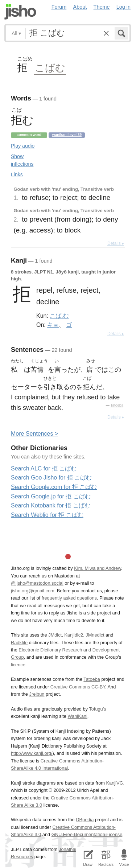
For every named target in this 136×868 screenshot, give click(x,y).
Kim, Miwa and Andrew (97, 568)
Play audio (23, 146)
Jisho (20, 12)
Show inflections (22, 160)
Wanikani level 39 (67, 135)
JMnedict (95, 635)
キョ (53, 325)
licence (18, 665)
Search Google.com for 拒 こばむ (54, 487)
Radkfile (19, 643)
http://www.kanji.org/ (32, 753)
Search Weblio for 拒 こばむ (47, 515)
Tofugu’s (97, 709)
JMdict (55, 635)
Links (17, 174)
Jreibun (37, 694)
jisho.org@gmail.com (33, 591)
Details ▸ (116, 243)
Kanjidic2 (74, 635)
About (80, 7)
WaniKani (78, 716)
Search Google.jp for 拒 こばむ (51, 496)
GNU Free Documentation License (87, 834)
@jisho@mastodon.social (37, 583)
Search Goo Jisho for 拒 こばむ (51, 478)
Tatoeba (117, 405)
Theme (102, 7)
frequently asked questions (69, 598)
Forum (59, 7)
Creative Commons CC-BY (78, 687)
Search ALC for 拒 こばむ (44, 468)
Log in (123, 7)
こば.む (59, 316)
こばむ (50, 67)
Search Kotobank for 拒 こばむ (51, 505)
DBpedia (85, 820)
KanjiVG (114, 783)
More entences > (34, 434)
